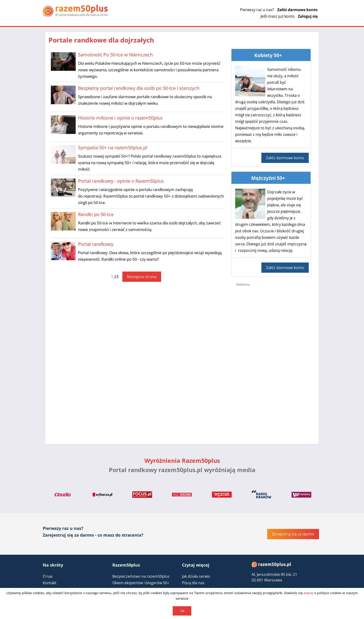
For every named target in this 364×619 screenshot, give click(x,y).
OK (182, 611)
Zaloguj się (308, 16)
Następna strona (142, 277)
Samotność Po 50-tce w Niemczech (115, 55)
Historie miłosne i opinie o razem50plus (120, 118)
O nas (48, 576)
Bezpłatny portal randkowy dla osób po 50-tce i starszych (139, 88)
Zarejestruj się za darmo (293, 534)
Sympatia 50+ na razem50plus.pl (113, 147)
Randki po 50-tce (96, 214)
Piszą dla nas (193, 583)
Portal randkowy (96, 244)
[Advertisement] (271, 364)
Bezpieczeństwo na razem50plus (141, 576)
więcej (309, 593)
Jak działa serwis (196, 576)
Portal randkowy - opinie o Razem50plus (121, 181)
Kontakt (50, 583)
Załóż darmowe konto (297, 10)
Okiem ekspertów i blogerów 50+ (141, 583)
